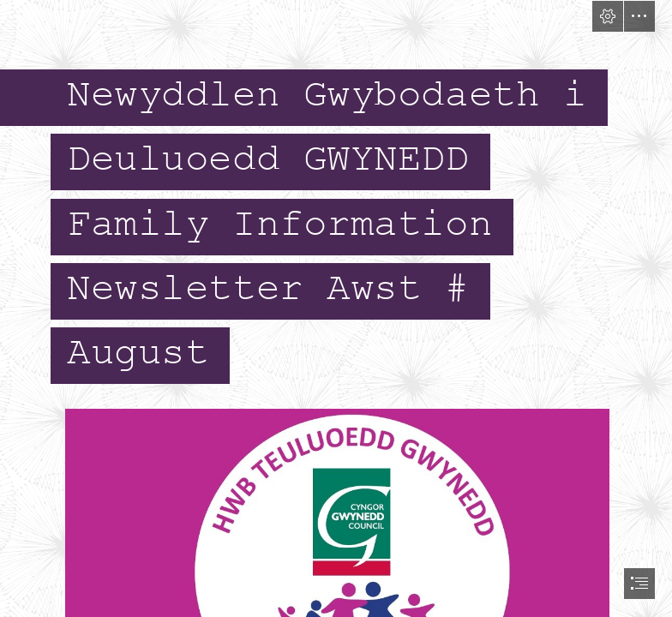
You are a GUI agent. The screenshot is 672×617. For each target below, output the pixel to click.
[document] (336, 308)
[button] (608, 16)
